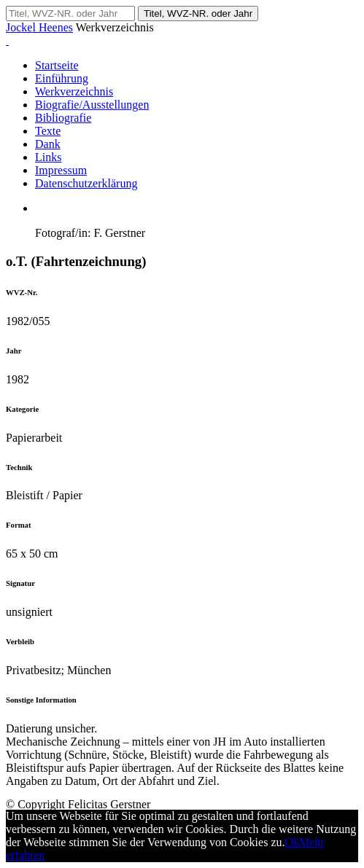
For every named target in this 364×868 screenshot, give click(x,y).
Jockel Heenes (39, 27)
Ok (293, 842)
